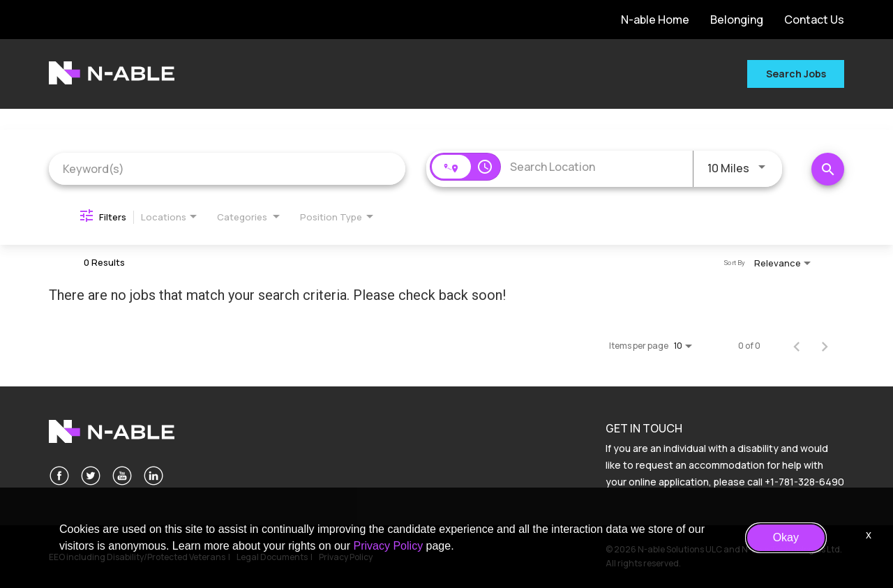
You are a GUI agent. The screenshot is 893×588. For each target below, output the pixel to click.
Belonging (737, 20)
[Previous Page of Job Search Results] (797, 346)
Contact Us (814, 20)
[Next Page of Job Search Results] (825, 346)
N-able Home (655, 20)
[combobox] (227, 168)
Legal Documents (272, 557)
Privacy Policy (346, 557)
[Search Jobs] (828, 169)
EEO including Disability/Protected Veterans (137, 557)
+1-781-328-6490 (804, 482)
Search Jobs (796, 74)
